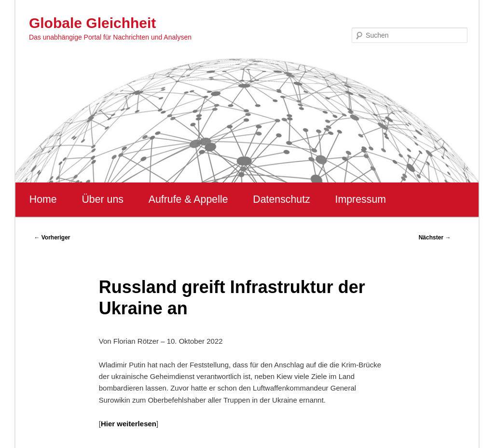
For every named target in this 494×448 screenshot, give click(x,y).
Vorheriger (52, 238)
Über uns (103, 199)
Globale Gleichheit (92, 23)
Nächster (435, 238)
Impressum (361, 199)
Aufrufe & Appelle (188, 199)
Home (43, 199)
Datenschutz (281, 199)
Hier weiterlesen (129, 424)
